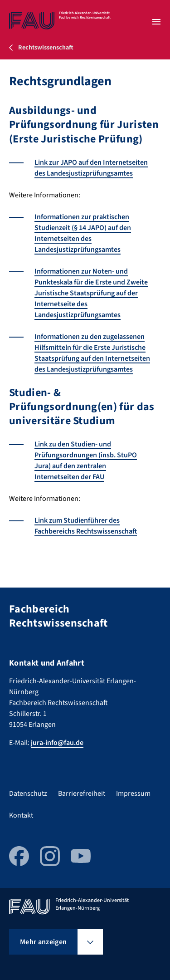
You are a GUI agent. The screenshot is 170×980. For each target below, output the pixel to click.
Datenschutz (28, 794)
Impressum (133, 794)
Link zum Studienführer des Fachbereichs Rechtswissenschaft (86, 526)
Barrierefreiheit (82, 794)
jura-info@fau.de (57, 743)
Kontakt (21, 815)
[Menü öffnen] (156, 22)
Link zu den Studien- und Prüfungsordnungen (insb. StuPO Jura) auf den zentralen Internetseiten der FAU (86, 461)
